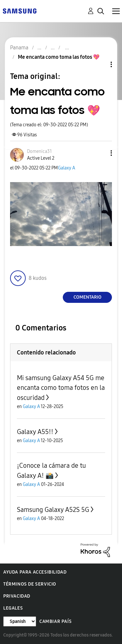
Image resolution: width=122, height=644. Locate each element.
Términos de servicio (30, 584)
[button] (101, 153)
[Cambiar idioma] (20, 621)
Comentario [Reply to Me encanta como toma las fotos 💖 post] (88, 297)
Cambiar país (55, 621)
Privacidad (17, 596)
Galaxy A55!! (35, 432)
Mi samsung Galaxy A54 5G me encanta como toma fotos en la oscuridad (61, 388)
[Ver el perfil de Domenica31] (39, 151)
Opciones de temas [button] (100, 64)
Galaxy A (67, 168)
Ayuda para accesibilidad (35, 572)
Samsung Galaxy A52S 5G (53, 510)
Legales (13, 608)
